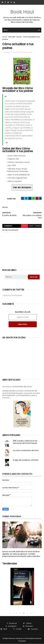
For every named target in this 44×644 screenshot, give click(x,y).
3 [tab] (17, 613)
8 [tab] (34, 613)
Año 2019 (12, 37)
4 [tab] (20, 613)
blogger (25, 226)
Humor (19, 37)
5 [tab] (24, 613)
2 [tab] (13, 613)
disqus (31, 226)
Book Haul (22, 12)
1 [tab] (10, 613)
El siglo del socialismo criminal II (26, 460)
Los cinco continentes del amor (17, 387)
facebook (38, 226)
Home (5, 37)
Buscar (34, 277)
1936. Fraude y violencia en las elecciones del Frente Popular (25, 442)
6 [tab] (27, 613)
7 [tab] (31, 613)
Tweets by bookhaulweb (12, 295)
